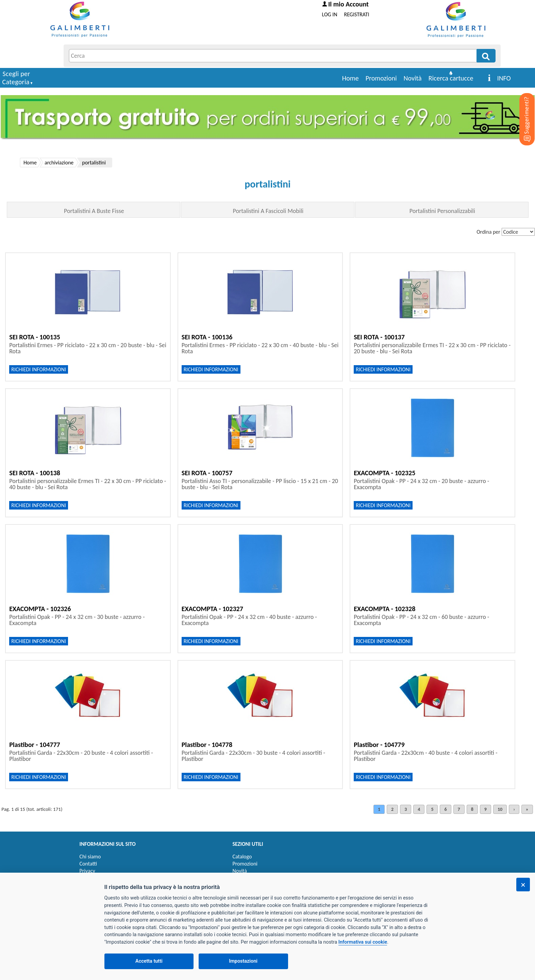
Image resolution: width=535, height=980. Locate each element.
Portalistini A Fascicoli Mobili (268, 211)
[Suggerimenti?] (521, 109)
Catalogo (242, 857)
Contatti (88, 864)
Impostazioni (243, 961)
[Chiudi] (523, 885)
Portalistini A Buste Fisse (94, 211)
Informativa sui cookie (363, 942)
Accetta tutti (149, 961)
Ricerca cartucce (451, 78)
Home (350, 78)
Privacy (87, 871)
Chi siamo (90, 857)
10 (500, 809)
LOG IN (330, 14)
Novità (413, 78)
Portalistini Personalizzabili (442, 211)
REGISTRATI (357, 14)
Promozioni (381, 78)
